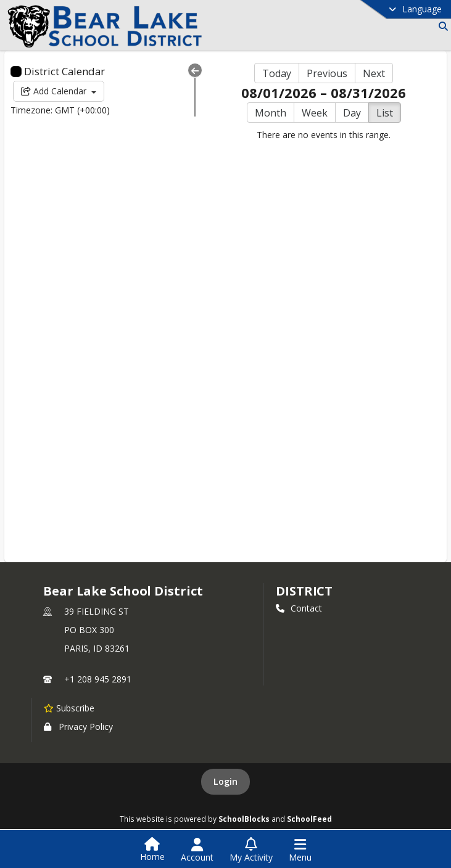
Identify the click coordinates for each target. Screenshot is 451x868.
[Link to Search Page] (441, 26)
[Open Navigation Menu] (300, 850)
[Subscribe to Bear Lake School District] (69, 708)
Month (271, 113)
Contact (299, 608)
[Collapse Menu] (195, 70)
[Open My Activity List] (251, 850)
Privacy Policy (78, 727)
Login (225, 781)
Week (315, 113)
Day (352, 113)
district (304, 591)
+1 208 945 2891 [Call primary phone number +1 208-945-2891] (98, 679)
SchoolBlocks (244, 819)
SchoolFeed (309, 819)
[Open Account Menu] (197, 850)
